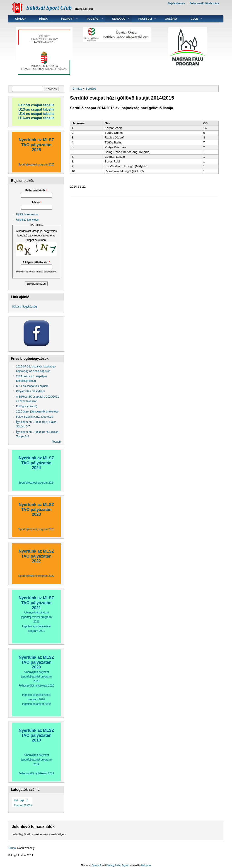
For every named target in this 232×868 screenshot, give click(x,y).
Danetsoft (96, 865)
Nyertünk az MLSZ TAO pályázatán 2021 (36, 603)
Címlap (20, 19)
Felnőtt (66, 19)
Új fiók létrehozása (27, 215)
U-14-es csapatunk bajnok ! (33, 386)
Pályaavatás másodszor (30, 391)
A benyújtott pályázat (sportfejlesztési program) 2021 (36, 617)
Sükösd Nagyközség (24, 307)
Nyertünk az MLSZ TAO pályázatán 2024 (36, 463)
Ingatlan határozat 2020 (36, 704)
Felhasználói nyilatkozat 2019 (36, 773)
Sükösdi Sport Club (49, 8)
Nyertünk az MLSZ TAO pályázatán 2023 (36, 509)
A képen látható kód (36, 262)
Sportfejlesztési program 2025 (36, 165)
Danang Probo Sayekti (118, 865)
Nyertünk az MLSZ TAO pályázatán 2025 (36, 145)
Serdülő (117, 19)
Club (193, 19)
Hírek (43, 19)
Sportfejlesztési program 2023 (36, 529)
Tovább (56, 442)
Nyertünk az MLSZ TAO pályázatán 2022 (36, 556)
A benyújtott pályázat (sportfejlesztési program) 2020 (36, 677)
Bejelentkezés (176, 3)
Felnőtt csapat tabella (36, 105)
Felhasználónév (36, 191)
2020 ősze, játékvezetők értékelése (37, 412)
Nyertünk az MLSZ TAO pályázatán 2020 (36, 662)
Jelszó (36, 203)
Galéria (171, 19)
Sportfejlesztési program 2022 (36, 576)
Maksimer (146, 865)
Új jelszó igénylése (27, 220)
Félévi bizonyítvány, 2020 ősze (35, 417)
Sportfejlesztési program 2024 (36, 483)
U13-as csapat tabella (36, 109)
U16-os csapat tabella (36, 118)
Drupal (12, 848)
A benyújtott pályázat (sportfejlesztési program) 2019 (36, 760)
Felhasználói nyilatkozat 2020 (36, 686)
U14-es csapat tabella (36, 114)
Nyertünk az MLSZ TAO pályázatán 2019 (36, 735)
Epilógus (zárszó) (27, 406)
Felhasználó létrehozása (204, 3)
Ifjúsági (92, 19)
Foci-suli (144, 19)
